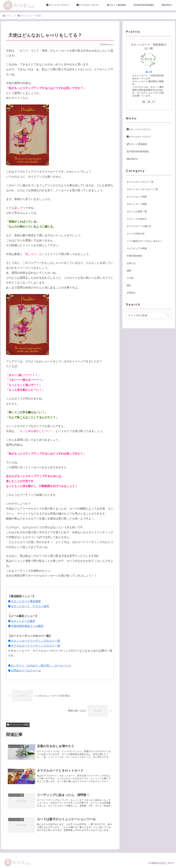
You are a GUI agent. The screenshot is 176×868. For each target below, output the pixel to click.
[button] (168, 315)
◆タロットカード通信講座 (24, 601)
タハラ (149, 72)
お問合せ (132, 159)
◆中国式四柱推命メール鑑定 (26, 626)
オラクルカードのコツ (139, 137)
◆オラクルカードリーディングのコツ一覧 (34, 646)
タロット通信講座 (137, 144)
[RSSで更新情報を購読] (153, 102)
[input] (149, 316)
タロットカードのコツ (139, 129)
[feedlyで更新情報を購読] (149, 102)
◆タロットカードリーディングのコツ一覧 (34, 641)
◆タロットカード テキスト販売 (29, 606)
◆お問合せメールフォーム (24, 670)
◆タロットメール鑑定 (22, 621)
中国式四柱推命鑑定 (138, 151)
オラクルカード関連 (18, 725)
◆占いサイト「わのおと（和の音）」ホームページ (40, 665)
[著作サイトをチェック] (144, 102)
